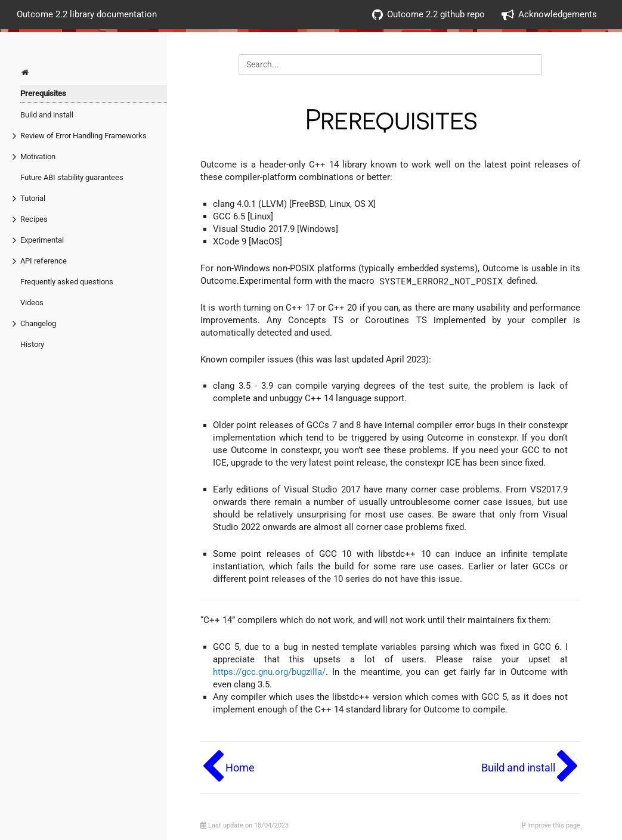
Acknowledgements (549, 15)
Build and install (47, 115)
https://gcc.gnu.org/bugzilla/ (269, 672)
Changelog (38, 323)
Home (240, 768)
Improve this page (551, 825)
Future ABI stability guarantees (72, 177)
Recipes (34, 219)
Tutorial (33, 198)
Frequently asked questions (67, 282)
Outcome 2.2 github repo (428, 15)
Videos (32, 303)
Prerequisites (43, 93)
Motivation (38, 156)
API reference (44, 261)
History (32, 344)
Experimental (42, 240)
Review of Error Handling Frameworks (83, 136)
